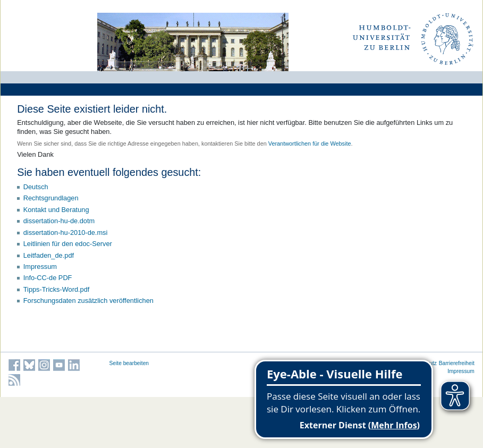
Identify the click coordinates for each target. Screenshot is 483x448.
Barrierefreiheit (457, 363)
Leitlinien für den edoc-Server (68, 244)
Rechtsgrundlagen (51, 198)
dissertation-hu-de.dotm (59, 221)
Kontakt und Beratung (56, 210)
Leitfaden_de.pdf (49, 255)
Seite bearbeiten (129, 363)
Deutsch (36, 187)
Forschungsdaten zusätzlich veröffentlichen (88, 301)
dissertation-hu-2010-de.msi (66, 233)
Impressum (40, 267)
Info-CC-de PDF (48, 278)
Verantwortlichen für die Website (310, 143)
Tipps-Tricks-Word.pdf (57, 289)
